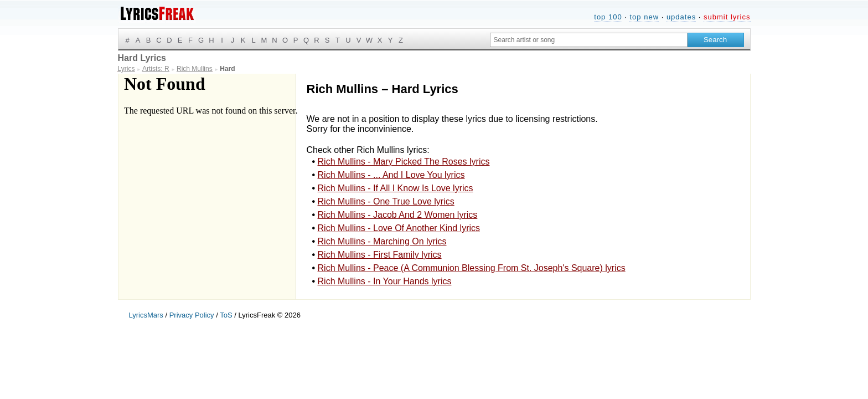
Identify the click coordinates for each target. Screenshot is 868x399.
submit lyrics (727, 17)
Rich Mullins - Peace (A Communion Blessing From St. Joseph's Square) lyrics (472, 268)
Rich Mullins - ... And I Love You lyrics (391, 175)
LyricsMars (146, 315)
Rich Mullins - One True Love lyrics (386, 201)
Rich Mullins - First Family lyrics (380, 255)
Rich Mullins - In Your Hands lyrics (385, 281)
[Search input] (589, 40)
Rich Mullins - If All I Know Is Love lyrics (396, 188)
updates (681, 17)
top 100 (608, 17)
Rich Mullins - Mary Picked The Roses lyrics (404, 162)
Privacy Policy (192, 315)
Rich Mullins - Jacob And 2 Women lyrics (398, 215)
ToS (226, 315)
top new (644, 17)
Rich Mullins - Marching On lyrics (382, 241)
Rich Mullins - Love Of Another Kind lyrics (399, 228)
